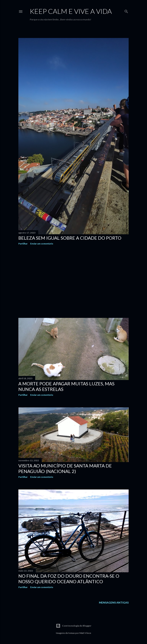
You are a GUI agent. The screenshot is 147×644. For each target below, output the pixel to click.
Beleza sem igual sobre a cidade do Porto (70, 238)
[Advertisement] (73, 281)
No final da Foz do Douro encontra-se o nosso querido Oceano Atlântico (69, 579)
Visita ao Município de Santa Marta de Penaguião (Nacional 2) (65, 468)
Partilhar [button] (23, 244)
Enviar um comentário (42, 244)
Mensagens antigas (114, 602)
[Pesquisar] (126, 11)
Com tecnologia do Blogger (74, 626)
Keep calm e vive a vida (71, 11)
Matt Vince (85, 633)
